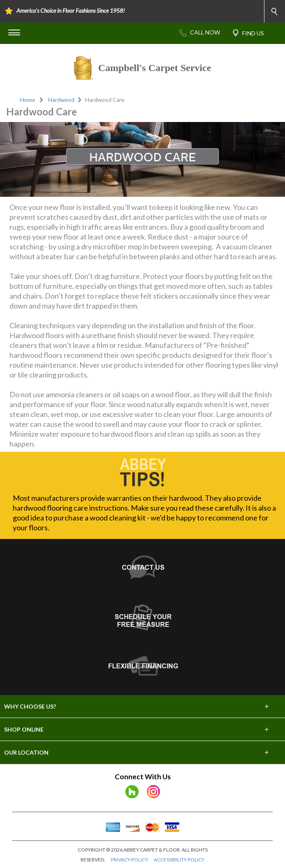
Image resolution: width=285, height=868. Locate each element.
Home (28, 100)
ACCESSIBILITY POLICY (179, 860)
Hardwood (61, 100)
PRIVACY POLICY (130, 860)
